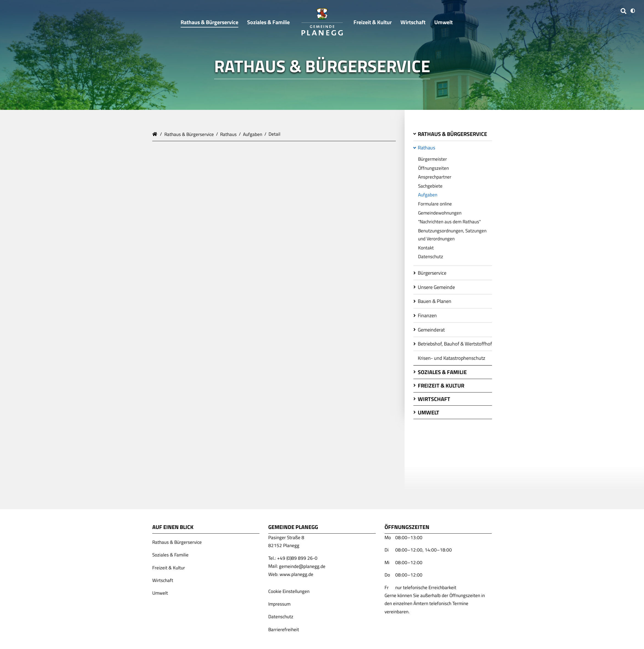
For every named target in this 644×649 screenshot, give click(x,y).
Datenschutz (281, 617)
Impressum (279, 604)
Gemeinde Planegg (156, 133)
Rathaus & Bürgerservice (189, 134)
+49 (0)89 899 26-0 (297, 558)
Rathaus (228, 134)
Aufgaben (253, 134)
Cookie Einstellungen (289, 591)
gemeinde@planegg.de (302, 566)
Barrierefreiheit (284, 629)
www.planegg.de (296, 574)
